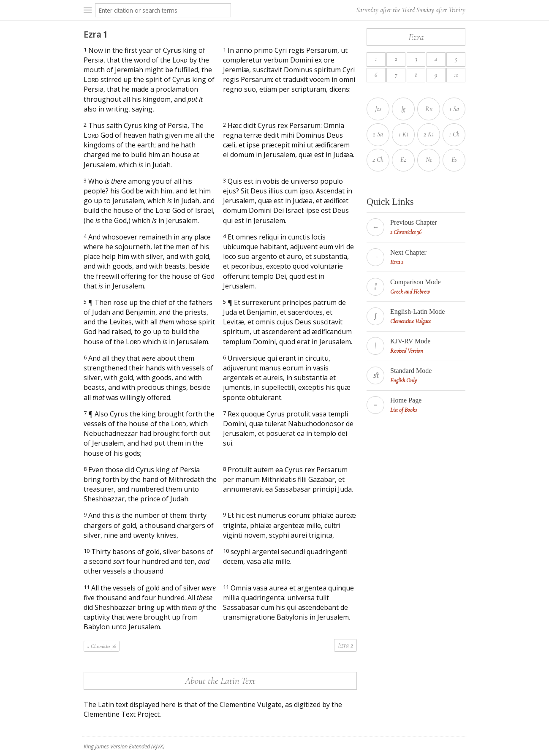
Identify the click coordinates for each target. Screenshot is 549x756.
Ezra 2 (345, 645)
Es (454, 160)
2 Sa (378, 134)
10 (456, 75)
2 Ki (429, 134)
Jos (378, 109)
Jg (403, 109)
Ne (429, 160)
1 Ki (404, 134)
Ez (403, 160)
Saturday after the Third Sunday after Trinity (411, 10)
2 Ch (378, 160)
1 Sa (454, 109)
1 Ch (454, 134)
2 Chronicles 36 (102, 646)
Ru (429, 109)
